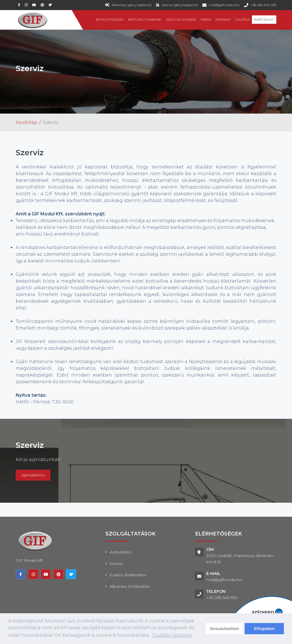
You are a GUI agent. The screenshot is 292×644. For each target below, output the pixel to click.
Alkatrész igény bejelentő (131, 5)
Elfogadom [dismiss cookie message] (264, 629)
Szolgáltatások (181, 19)
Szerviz (116, 563)
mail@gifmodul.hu (224, 5)
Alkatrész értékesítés (130, 586)
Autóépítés (120, 552)
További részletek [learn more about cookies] (172, 635)
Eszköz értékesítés (128, 575)
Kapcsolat (264, 19)
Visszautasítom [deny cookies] (224, 629)
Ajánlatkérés (33, 475)
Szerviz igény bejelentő (180, 5)
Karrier (223, 19)
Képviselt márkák (145, 19)
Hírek (206, 19)
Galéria (242, 19)
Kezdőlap (26, 122)
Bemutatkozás (110, 19)
